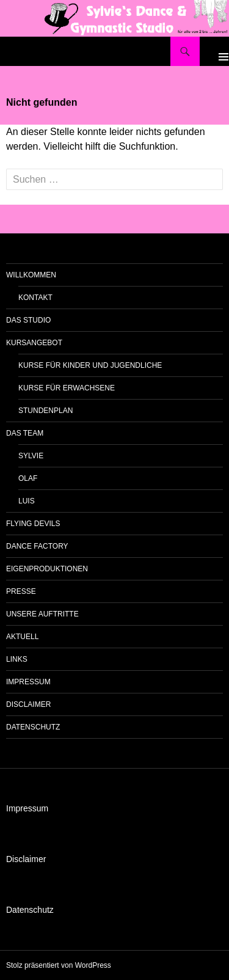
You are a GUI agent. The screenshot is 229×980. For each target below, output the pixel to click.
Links (17, 659)
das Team (25, 433)
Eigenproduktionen (47, 569)
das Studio (28, 320)
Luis (27, 501)
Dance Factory (37, 546)
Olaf (28, 478)
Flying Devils (33, 524)
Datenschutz (33, 727)
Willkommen (31, 275)
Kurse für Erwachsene (67, 388)
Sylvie (31, 456)
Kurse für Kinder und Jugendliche (90, 365)
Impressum (28, 682)
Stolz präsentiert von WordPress (59, 965)
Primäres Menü (214, 51)
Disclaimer (28, 704)
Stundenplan (45, 411)
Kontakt (35, 298)
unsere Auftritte (42, 614)
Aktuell (22, 637)
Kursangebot (34, 343)
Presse (21, 591)
